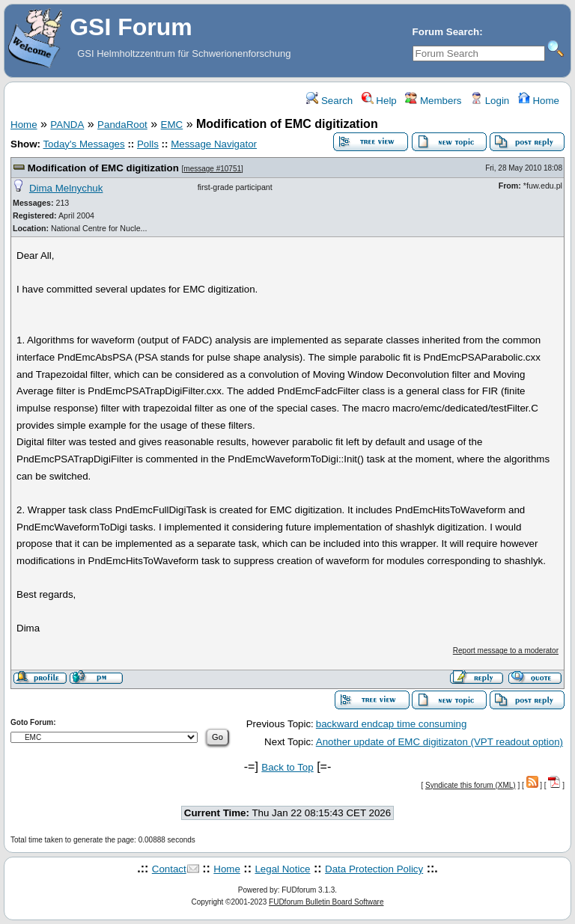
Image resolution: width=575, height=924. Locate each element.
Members (433, 101)
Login (490, 101)
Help (379, 101)
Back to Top (287, 767)
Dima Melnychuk (66, 188)
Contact (169, 869)
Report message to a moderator (506, 651)
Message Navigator (214, 144)
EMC (172, 125)
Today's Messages (83, 144)
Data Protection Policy (374, 869)
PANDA (67, 125)
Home (539, 101)
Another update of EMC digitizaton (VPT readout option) (439, 742)
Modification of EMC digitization (103, 168)
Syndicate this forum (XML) (471, 785)
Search (329, 101)
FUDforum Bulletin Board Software (326, 902)
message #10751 (212, 169)
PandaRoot (122, 125)
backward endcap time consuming (392, 724)
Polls (148, 144)
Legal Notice (282, 869)
